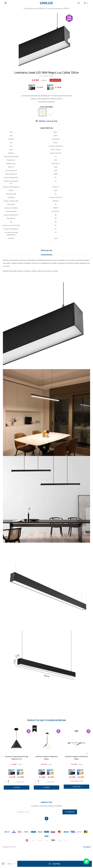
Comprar (56, 864)
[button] (70, 41)
